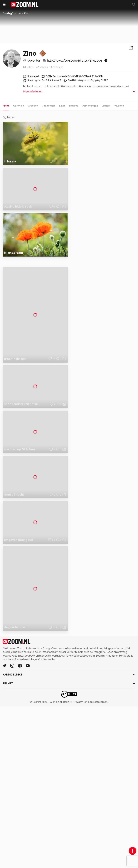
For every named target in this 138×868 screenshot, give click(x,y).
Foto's (6, 106)
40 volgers (42, 67)
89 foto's (28, 67)
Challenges (49, 106)
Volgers (106, 106)
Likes (62, 106)
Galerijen (19, 106)
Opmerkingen (90, 106)
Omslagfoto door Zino (16, 13)
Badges (74, 106)
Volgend (119, 106)
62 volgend (57, 67)
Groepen (33, 106)
